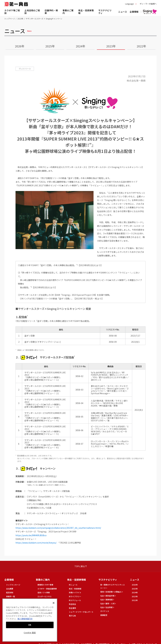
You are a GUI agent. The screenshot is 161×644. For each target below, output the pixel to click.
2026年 (20, 46)
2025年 (50, 46)
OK (30, 625)
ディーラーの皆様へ (148, 4)
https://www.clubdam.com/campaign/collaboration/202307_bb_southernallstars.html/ (58, 528)
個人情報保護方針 (25, 619)
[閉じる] (54, 603)
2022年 (141, 46)
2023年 (20, 19)
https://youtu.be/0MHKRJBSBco (31, 535)
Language (129, 4)
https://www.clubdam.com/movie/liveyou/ (36, 543)
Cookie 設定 (30, 633)
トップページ (10, 19)
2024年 (80, 46)
